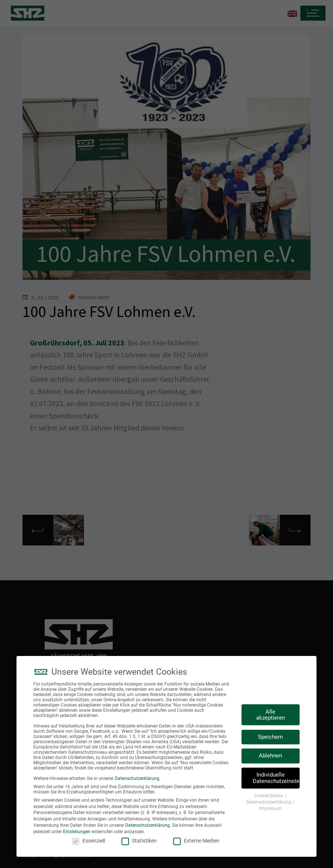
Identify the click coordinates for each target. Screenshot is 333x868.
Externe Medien (196, 841)
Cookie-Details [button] (269, 797)
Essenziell (88, 841)
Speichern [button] (270, 738)
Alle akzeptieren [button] (271, 716)
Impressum (271, 809)
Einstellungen (77, 832)
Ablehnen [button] (270, 757)
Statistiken (139, 841)
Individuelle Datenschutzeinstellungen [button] (276, 779)
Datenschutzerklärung (137, 780)
